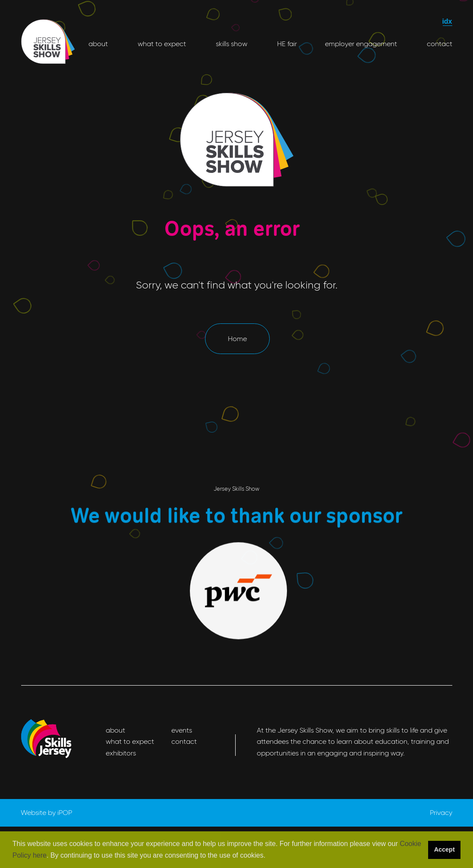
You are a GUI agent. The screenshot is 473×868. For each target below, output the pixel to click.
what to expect (161, 44)
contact (439, 44)
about (98, 44)
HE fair (286, 44)
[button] (268, 856)
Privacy (441, 813)
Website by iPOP (46, 813)
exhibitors (121, 753)
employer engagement (361, 44)
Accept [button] (445, 849)
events (182, 730)
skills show (231, 44)
